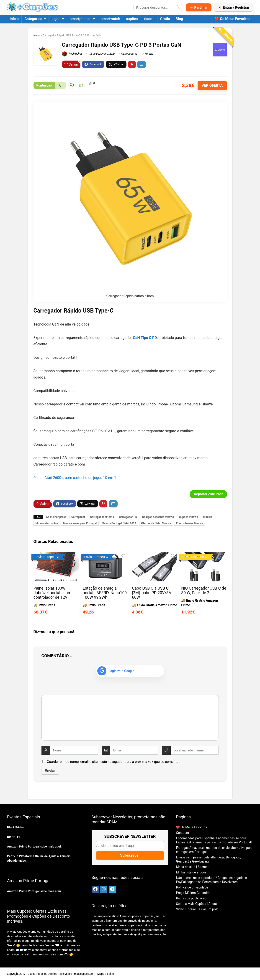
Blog (179, 19)
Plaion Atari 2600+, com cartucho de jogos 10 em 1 (75, 478)
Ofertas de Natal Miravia (156, 523)
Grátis (165, 19)
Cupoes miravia (189, 517)
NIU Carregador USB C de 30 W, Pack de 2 (204, 591)
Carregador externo (102, 517)
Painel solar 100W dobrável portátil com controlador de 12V (52, 593)
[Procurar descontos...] (178, 8)
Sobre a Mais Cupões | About (196, 904)
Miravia (149, 54)
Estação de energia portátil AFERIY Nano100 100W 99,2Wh (105, 593)
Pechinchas (72, 54)
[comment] (130, 718)
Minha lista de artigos (191, 872)
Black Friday (15, 827)
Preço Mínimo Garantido (193, 893)
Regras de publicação (191, 898)
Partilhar (199, 8)
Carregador (78, 517)
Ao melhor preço (56, 517)
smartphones (81, 19)
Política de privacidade (192, 887)
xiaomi (149, 19)
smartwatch (110, 19)
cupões (132, 19)
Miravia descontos (47, 523)
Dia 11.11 (14, 837)
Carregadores (129, 54)
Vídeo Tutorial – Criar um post (197, 909)
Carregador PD (128, 517)
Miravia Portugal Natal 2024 (119, 523)
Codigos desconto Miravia (158, 517)
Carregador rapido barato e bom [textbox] (59, 464)
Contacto (182, 833)
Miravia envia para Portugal (80, 523)
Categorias (33, 19)
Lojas (56, 19)
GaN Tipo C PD (145, 338)
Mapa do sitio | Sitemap (193, 867)
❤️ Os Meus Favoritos (232, 19)
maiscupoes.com (85, 974)
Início (14, 19)
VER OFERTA (212, 85)
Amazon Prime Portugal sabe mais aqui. (34, 846)
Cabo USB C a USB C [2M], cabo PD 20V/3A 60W (152, 593)
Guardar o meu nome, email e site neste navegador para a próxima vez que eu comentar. (113, 762)
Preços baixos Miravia (189, 523)
